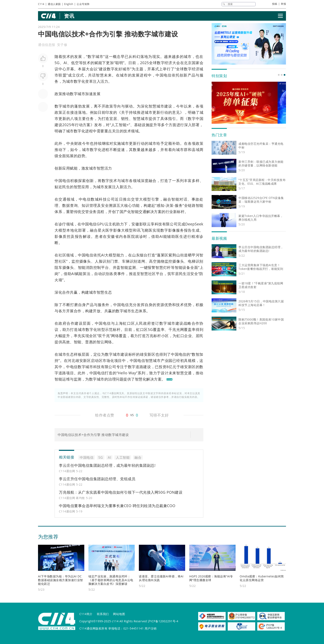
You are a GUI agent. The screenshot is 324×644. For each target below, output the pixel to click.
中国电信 (164, 75)
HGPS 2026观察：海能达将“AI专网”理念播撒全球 (211, 578)
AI (65, 63)
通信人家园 (54, 4)
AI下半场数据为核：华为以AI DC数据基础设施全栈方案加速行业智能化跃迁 (61, 580)
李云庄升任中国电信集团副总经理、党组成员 (97, 479)
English (69, 4)
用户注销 (151, 628)
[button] (279, 75)
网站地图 (119, 614)
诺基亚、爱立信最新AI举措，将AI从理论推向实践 (161, 578)
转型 (101, 329)
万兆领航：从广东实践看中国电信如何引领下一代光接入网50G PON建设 (121, 492)
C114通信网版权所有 (93, 628)
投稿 (275, 4)
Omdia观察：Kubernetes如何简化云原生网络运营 (262, 578)
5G (57, 63)
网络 (115, 336)
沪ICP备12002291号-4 (163, 621)
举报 (283, 4)
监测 (132, 267)
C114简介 (86, 614)
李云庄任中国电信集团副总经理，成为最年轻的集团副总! (107, 465)
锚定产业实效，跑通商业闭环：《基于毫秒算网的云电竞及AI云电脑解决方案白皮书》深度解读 (111, 580)
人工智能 (119, 125)
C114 (41, 4)
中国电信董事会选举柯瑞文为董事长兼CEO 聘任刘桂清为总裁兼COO (117, 506)
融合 (152, 181)
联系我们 (103, 614)
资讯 (69, 16)
